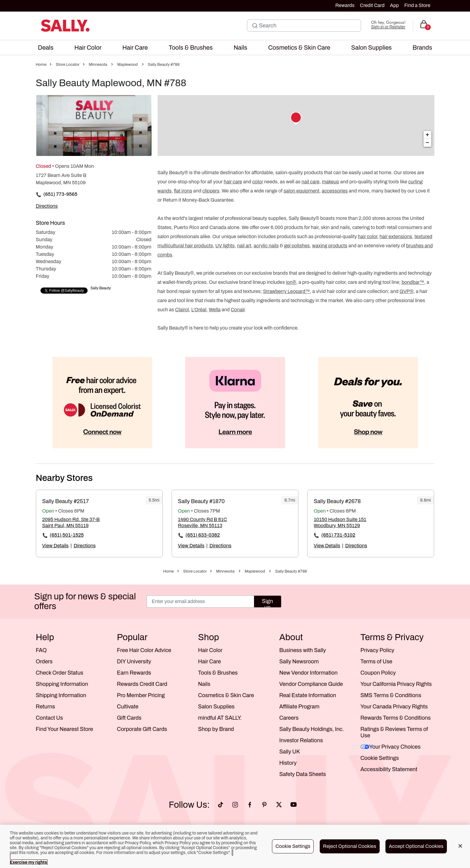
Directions (85, 546)
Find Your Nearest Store (64, 729)
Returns (46, 707)
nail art (244, 246)
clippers (211, 191)
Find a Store (417, 5)
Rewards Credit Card (142, 684)
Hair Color (210, 650)
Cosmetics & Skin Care (226, 695)
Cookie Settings (380, 758)
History (288, 763)
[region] (235, 846)
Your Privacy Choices (391, 747)
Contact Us (49, 718)
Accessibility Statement (389, 769)
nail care (310, 182)
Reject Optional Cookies (350, 846)
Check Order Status (60, 673)
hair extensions (396, 236)
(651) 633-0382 (203, 535)
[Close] (460, 846)
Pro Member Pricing (141, 695)
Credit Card (372, 5)
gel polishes (297, 246)
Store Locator (68, 65)
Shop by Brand (216, 729)
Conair (238, 310)
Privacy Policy (377, 650)
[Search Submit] (255, 26)
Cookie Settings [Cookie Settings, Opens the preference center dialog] (293, 846)
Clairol (182, 310)
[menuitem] (46, 48)
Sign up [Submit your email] (267, 603)
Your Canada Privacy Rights (394, 707)
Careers (289, 718)
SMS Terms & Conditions (391, 695)
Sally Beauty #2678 (337, 501)
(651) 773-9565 (61, 194)
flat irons (183, 191)
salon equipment (301, 191)
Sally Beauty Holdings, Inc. (312, 729)
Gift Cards (129, 718)
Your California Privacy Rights (396, 684)
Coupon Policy (378, 673)
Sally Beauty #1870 (201, 501)
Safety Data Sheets (303, 774)
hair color (367, 236)
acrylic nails (266, 246)
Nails (204, 684)
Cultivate (128, 707)
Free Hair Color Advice (144, 650)
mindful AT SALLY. (220, 718)
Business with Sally (303, 650)
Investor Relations (301, 740)
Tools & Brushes (218, 673)
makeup (331, 182)
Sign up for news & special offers (85, 601)
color (258, 182)
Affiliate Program (299, 707)
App (394, 5)
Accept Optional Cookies (416, 846)
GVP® (406, 291)
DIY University (134, 662)
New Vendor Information (308, 673)
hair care (233, 182)
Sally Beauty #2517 (66, 501)
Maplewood (128, 65)
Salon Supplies (216, 707)
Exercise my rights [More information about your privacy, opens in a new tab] (28, 862)
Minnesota (98, 65)
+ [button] (428, 135)
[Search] (308, 26)
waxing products (330, 246)
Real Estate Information (308, 695)
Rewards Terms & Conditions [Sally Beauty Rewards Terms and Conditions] (396, 718)
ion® (291, 282)
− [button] (428, 143)
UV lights (225, 246)
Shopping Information (62, 684)
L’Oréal (199, 310)
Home (41, 65)
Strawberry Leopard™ (286, 291)
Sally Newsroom (299, 662)
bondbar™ (413, 282)
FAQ (41, 650)
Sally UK (290, 752)
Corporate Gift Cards (142, 729)
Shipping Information (61, 695)
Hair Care (209, 662)
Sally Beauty (101, 288)
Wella (215, 310)
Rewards (345, 5)
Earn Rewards (134, 673)
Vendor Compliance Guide (311, 684)
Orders (44, 662)
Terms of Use (376, 662)
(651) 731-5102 (338, 535)
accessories (334, 191)
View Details (56, 546)
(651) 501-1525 (67, 535)
